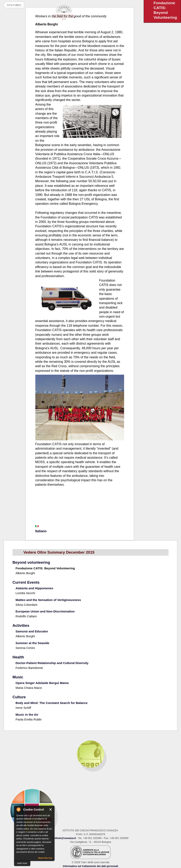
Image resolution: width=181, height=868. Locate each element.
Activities (21, 625)
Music (18, 677)
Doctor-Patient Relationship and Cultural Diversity (52, 663)
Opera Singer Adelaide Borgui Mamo (42, 683)
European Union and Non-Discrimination (45, 611)
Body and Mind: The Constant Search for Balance (52, 703)
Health (18, 657)
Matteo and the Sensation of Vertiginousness (48, 600)
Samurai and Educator (32, 631)
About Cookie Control (18, 809)
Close (51, 809)
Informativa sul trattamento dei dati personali (91, 866)
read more (22, 863)
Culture (19, 697)
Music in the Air (27, 715)
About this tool (45, 858)
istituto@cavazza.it (64, 838)
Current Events (26, 582)
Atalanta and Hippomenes (34, 588)
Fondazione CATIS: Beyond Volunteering (45, 568)
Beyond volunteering (31, 562)
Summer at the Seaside (32, 643)
